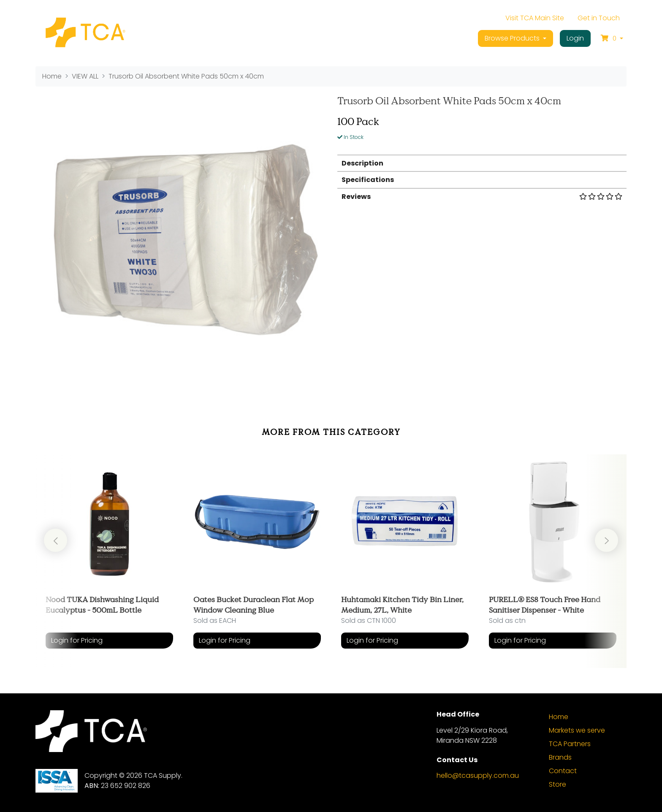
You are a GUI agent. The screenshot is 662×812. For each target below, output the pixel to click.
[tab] (482, 163)
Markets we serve (577, 730)
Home (559, 717)
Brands (560, 757)
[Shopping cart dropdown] (612, 38)
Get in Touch (599, 18)
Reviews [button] (482, 197)
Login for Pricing (77, 640)
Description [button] (362, 163)
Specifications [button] (368, 180)
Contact (563, 771)
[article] (109, 555)
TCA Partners (570, 744)
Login (575, 38)
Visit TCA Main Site (535, 18)
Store (558, 784)
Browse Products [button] (513, 38)
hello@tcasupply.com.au (478, 775)
